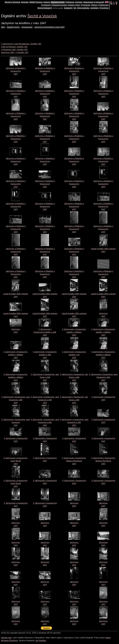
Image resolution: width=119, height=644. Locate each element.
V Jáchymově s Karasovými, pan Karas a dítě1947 (74, 377)
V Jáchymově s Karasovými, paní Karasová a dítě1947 (103, 377)
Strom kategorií (45, 8)
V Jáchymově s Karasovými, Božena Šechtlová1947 (74, 461)
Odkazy (94, 5)
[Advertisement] (45, 34)
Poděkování (103, 5)
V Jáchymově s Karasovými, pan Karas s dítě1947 (45, 377)
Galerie (47, 2)
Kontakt (79, 2)
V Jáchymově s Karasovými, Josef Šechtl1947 (16, 461)
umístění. (95, 8)
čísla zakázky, (83, 8)
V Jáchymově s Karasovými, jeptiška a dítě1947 (45, 355)
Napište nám (6, 638)
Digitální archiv (58, 2)
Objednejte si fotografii (94, 2)
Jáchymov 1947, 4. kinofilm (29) (15, 53)
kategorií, (68, 8)
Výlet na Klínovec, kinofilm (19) (14, 47)
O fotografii (85, 5)
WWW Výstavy (36, 2)
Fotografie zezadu (59, 5)
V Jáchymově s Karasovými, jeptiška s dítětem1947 (103, 355)
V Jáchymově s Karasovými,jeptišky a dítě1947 (45, 332)
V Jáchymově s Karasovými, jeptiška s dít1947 (74, 355)
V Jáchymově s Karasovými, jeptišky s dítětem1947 (74, 332)
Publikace (70, 2)
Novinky (25, 2)
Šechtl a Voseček (13, 2)
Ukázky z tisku (74, 5)
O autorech (46, 5)
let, (75, 8)
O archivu (104, 8)
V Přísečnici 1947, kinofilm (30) (14, 50)
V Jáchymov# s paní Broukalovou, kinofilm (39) (21, 44)
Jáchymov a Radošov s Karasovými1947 (16, 71)
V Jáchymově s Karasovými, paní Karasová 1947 (16, 422)
